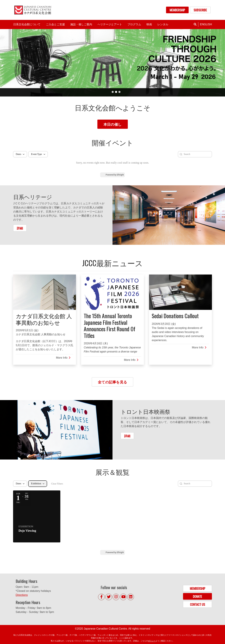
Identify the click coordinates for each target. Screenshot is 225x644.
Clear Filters (57, 484)
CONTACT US (197, 604)
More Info (63, 358)
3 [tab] (119, 92)
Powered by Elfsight (115, 175)
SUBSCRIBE (200, 10)
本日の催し (113, 124)
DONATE (197, 596)
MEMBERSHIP (177, 10)
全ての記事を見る (112, 382)
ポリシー (152, 641)
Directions (22, 595)
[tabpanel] (112, 63)
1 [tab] (113, 92)
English (206, 24)
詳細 (20, 228)
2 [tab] (116, 92)
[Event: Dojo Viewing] (37, 516)
